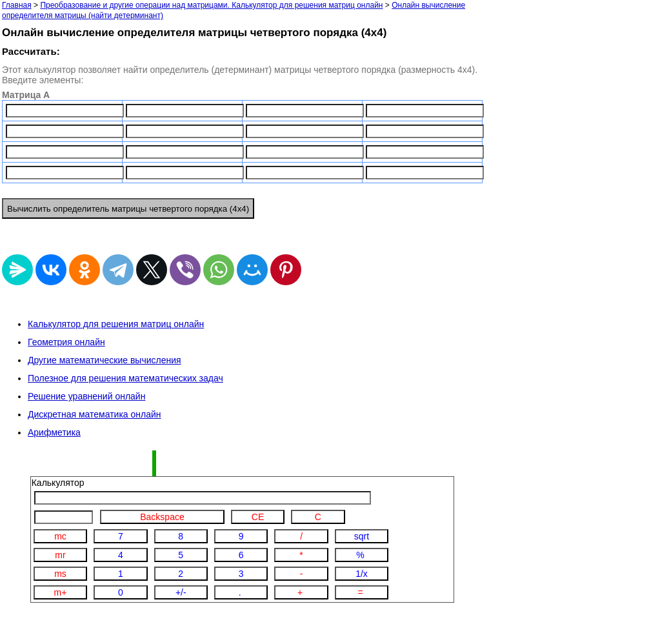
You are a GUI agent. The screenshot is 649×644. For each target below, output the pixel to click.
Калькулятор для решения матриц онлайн (116, 324)
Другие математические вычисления (105, 360)
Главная (17, 5)
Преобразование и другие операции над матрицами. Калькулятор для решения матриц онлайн (211, 5)
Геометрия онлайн (66, 342)
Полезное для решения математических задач (125, 378)
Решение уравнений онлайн (86, 396)
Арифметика (54, 432)
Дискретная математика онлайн (95, 414)
